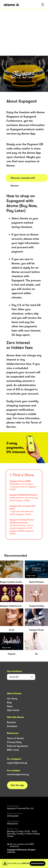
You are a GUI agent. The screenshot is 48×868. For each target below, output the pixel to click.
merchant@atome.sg (18, 774)
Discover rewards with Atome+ (23, 179)
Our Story (12, 699)
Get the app (17, 785)
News (10, 706)
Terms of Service (15, 738)
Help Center (13, 710)
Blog (9, 702)
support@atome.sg (17, 763)
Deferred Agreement (18, 746)
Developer (12, 726)
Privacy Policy (14, 742)
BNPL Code (13, 750)
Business (11, 722)
